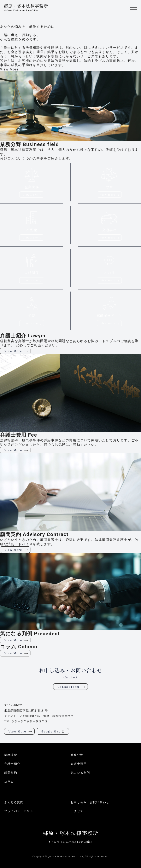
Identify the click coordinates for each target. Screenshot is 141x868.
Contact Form (68, 687)
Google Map (51, 731)
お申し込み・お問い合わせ (90, 802)
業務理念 (11, 755)
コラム (9, 782)
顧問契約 (11, 773)
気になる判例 (80, 773)
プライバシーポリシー (20, 811)
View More (9, 69)
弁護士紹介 (12, 764)
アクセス (77, 811)
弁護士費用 (79, 764)
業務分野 (77, 755)
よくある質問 (14, 802)
